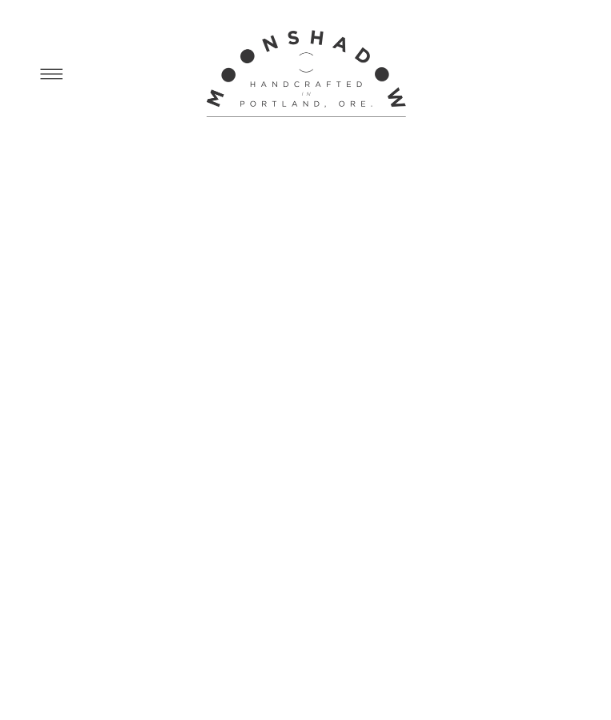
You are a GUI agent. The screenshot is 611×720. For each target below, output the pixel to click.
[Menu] (51, 73)
